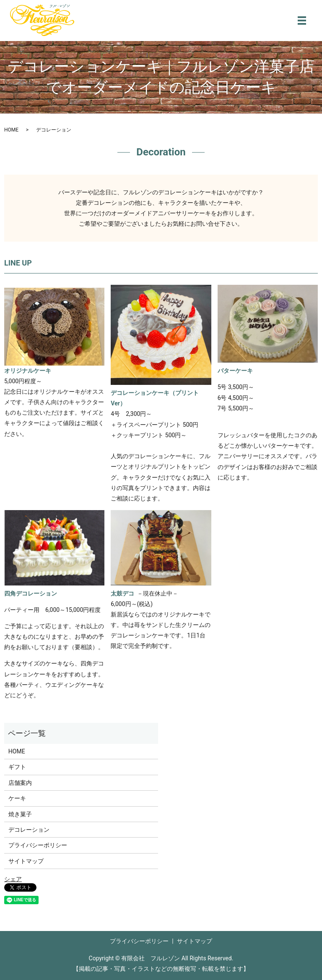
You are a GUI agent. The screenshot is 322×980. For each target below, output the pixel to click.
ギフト (17, 767)
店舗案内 (20, 783)
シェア (13, 879)
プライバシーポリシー (38, 845)
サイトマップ (26, 861)
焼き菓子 (20, 814)
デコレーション (29, 830)
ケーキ (17, 798)
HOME (11, 130)
